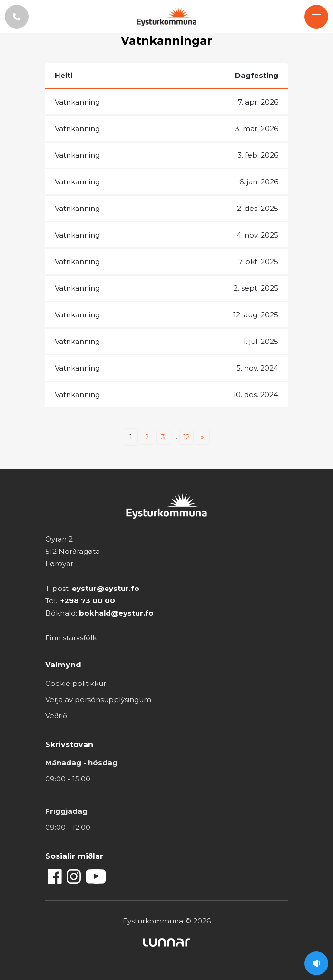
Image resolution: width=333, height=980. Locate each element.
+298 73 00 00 (88, 601)
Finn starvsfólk (71, 638)
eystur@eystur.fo (106, 588)
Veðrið (56, 716)
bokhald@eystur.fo (116, 613)
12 (186, 437)
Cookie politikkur (76, 683)
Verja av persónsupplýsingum (98, 699)
